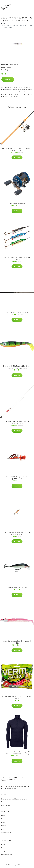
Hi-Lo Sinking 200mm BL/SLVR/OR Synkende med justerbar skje (17, 533)
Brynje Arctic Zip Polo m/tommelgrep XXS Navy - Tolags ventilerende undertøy (17, 753)
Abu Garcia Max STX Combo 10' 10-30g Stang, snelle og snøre (17, 149)
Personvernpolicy (7, 855)
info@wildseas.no (7, 805)
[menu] (31, 7)
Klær (3, 829)
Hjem (3, 23)
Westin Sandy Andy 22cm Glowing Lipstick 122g (17, 642)
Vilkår (3, 851)
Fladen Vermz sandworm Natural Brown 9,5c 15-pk (17, 697)
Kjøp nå (8, 79)
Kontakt (4, 848)
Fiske (3, 822)
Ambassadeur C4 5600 (17, 204)
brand (11, 64)
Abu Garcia (17, 64)
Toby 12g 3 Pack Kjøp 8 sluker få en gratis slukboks (17, 258)
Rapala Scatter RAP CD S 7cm (17, 588)
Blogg (3, 845)
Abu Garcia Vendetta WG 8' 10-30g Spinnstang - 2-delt (17, 422)
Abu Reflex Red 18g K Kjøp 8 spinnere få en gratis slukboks (17, 478)
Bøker (3, 816)
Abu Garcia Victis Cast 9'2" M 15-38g (17, 313)
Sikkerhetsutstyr (6, 833)
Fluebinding (5, 826)
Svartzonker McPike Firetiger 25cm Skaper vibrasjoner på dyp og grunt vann (17, 367)
